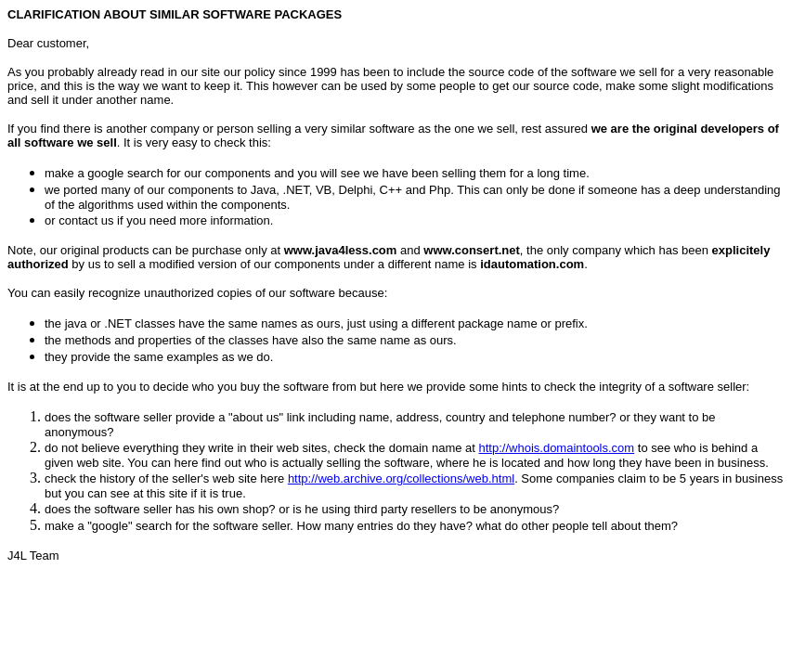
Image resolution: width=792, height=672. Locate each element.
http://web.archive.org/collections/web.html (401, 478)
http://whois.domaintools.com (557, 448)
